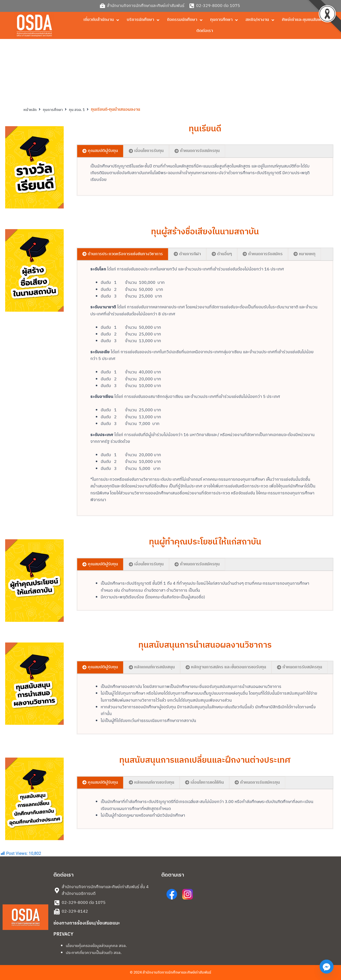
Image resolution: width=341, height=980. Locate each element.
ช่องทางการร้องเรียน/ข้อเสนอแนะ (87, 923)
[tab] (100, 151)
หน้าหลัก (30, 110)
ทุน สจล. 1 (77, 110)
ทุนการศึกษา (53, 110)
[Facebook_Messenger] (327, 967)
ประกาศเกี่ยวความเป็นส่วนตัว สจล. (96, 953)
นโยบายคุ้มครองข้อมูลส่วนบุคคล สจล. (98, 946)
